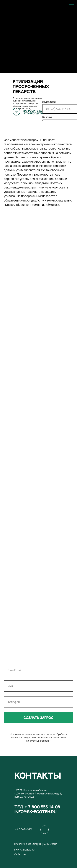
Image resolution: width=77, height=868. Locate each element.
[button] (16, 112)
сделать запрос (38, 718)
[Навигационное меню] (72, 5)
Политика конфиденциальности (36, 844)
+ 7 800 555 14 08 (21, 108)
